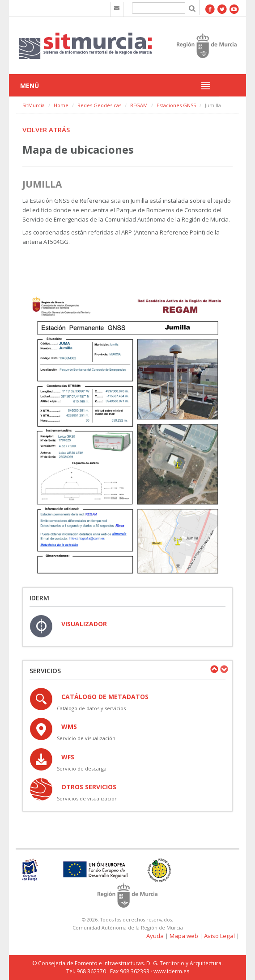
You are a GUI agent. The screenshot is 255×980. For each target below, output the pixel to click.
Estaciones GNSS (176, 105)
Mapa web (184, 936)
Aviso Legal (219, 936)
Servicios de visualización (87, 798)
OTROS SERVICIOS (89, 787)
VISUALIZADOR (84, 624)
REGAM (139, 105)
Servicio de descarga (82, 769)
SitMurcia (34, 105)
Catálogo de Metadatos (105, 697)
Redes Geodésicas (99, 105)
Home (61, 105)
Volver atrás (46, 130)
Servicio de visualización (86, 738)
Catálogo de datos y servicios (91, 708)
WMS (69, 727)
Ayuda (155, 936)
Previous (214, 669)
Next (224, 669)
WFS (68, 757)
